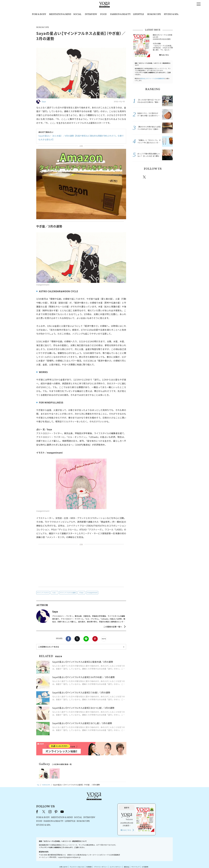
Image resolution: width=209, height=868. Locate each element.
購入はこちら (164, 55)
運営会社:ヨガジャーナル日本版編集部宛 (152, 78)
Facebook (68, 639)
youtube (96, 801)
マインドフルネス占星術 (68, 593)
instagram (152, 177)
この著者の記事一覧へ (113, 627)
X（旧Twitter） (78, 801)
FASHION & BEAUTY (120, 14)
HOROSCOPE (154, 14)
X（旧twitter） (77, 639)
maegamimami (93, 593)
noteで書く (104, 639)
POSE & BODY (39, 14)
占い (55, 593)
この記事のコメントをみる (49, 647)
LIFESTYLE (138, 14)
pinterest (160, 177)
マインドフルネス (43, 593)
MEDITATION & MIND (60, 14)
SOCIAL (77, 14)
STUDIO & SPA (171, 14)
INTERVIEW (91, 14)
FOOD (103, 14)
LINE (86, 639)
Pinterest (95, 639)
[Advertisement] (81, 566)
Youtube (168, 177)
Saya (82, 593)
